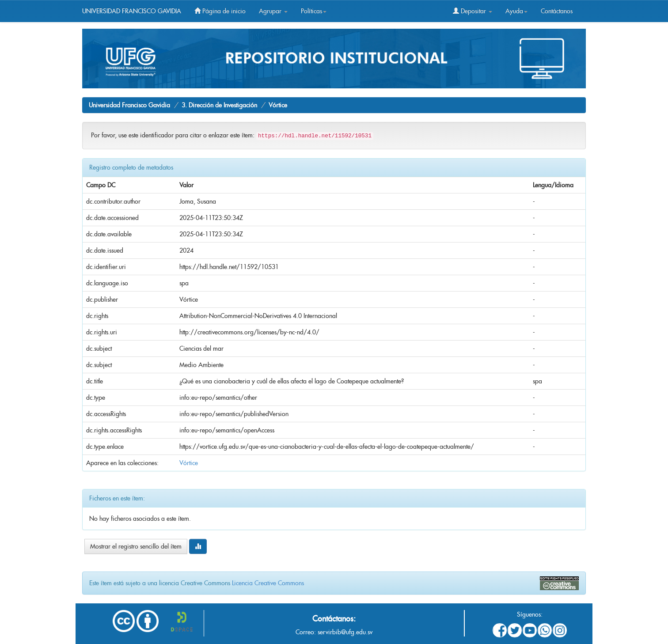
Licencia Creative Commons (268, 583)
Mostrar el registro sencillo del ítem (136, 546)
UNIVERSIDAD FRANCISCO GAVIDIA (132, 11)
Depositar (473, 11)
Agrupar (273, 11)
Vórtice (278, 105)
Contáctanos (557, 11)
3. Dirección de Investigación (219, 105)
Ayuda (516, 11)
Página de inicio (220, 11)
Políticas (314, 11)
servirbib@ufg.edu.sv (345, 632)
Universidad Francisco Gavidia (129, 105)
